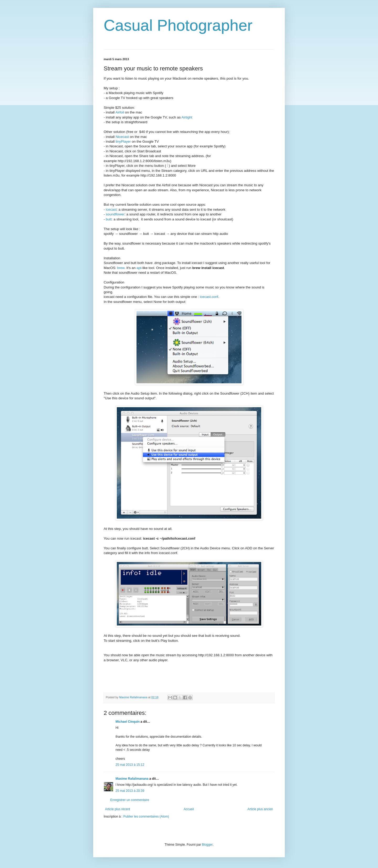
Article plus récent (117, 809)
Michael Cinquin (128, 722)
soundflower (115, 214)
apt (139, 268)
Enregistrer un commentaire (130, 800)
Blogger (207, 845)
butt (109, 219)
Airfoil (120, 112)
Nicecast (122, 137)
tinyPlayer (123, 141)
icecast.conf (209, 297)
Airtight (187, 117)
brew (121, 268)
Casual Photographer (178, 25)
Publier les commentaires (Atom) (146, 817)
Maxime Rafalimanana (132, 779)
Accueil (189, 809)
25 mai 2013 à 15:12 (130, 765)
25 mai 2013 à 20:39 (130, 791)
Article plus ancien (260, 809)
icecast (111, 210)
